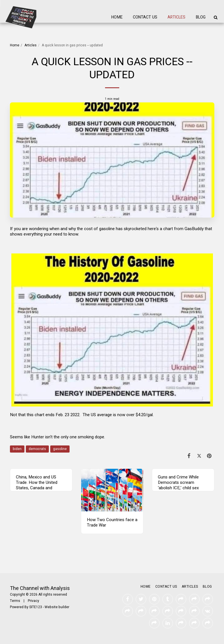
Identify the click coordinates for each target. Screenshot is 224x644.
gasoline (60, 449)
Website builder (57, 607)
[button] (215, 17)
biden (17, 449)
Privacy (34, 601)
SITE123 (36, 607)
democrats (37, 449)
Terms (15, 601)
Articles (31, 45)
